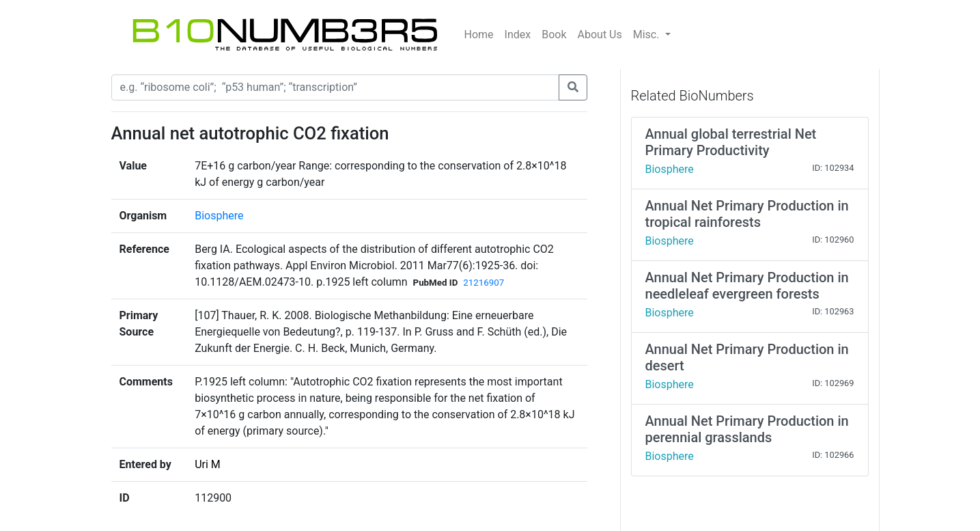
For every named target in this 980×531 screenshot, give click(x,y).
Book (554, 35)
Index (518, 35)
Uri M (208, 464)
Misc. (648, 35)
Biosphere (219, 216)
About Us (600, 35)
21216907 (484, 283)
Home (479, 35)
